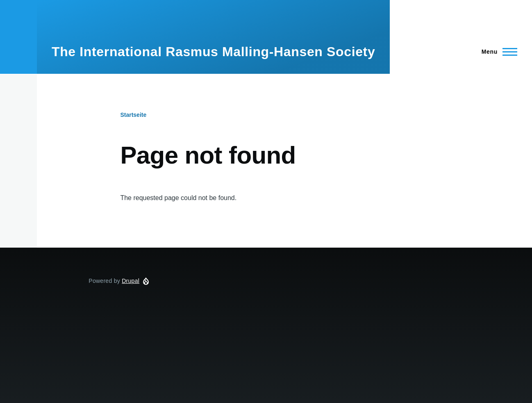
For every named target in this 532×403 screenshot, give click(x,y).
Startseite (133, 115)
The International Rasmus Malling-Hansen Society (213, 52)
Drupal (131, 281)
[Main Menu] (497, 52)
